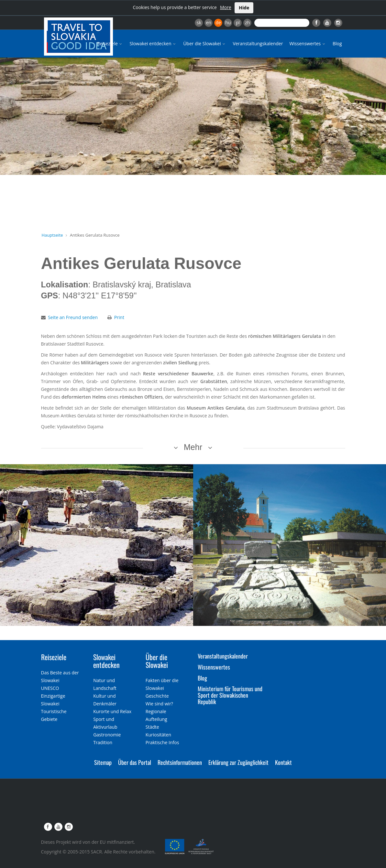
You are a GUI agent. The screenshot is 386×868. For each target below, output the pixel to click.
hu (228, 22)
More (226, 7)
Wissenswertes (308, 43)
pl (238, 22)
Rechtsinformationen (180, 762)
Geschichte (157, 696)
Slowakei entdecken (153, 43)
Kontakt (283, 762)
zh (247, 22)
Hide (244, 8)
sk (199, 22)
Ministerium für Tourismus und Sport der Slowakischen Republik (230, 695)
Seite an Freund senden (73, 317)
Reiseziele (110, 43)
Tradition (103, 742)
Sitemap (103, 762)
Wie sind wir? (159, 704)
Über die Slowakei (205, 43)
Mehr (193, 447)
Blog (337, 43)
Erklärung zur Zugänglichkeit (238, 762)
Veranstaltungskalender (258, 43)
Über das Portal (135, 762)
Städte (152, 727)
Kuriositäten (158, 735)
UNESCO (50, 688)
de (218, 22)
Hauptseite (52, 235)
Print (119, 317)
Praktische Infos (162, 742)
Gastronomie (107, 735)
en (208, 22)
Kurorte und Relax (112, 711)
